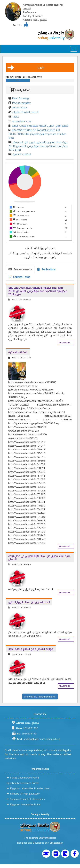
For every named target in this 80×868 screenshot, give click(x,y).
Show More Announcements (40, 696)
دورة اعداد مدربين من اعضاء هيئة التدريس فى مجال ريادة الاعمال (39, 558)
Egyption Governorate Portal (23, 783)
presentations (18, 107)
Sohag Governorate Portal (23, 778)
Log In (26, 67)
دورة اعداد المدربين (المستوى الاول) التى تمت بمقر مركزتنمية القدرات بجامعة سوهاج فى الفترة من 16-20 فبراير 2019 (38, 146)
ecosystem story (20, 121)
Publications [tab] (46, 269)
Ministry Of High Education (23, 794)
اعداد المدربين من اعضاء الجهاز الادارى (29, 602)
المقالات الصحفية (20, 154)
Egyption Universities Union (24, 804)
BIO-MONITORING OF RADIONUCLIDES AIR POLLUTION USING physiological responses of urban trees (37, 134)
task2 (14, 117)
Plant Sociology (19, 98)
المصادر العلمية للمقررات (24, 112)
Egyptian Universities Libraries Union (28, 788)
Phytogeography (20, 103)
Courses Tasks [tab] (19, 277)
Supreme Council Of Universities (26, 799)
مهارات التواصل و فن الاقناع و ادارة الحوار (31, 649)
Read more (64, 343)
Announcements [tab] (20, 269)
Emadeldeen (56, 843)
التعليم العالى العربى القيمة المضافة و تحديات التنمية (39, 126)
